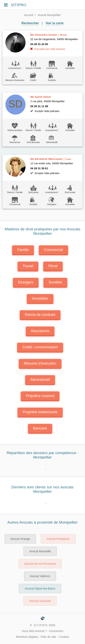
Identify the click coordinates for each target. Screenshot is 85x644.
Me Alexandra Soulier (44, 35)
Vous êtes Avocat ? (34, 631)
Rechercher (30, 23)
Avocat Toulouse (40, 601)
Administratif (40, 380)
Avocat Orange (20, 539)
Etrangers (26, 282)
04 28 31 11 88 (39, 106)
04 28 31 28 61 (39, 168)
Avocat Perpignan (58, 539)
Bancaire (40, 428)
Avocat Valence (40, 576)
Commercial (53, 250)
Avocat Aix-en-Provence (40, 564)
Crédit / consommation (40, 347)
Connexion (56, 631)
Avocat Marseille (40, 551)
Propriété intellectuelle (40, 412)
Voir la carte (55, 23)
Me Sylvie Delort (41, 97)
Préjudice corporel (40, 396)
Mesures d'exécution (40, 363)
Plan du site (49, 637)
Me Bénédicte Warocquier (47, 159)
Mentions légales (27, 637)
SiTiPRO (41, 625)
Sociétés (55, 282)
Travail (28, 266)
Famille (23, 250)
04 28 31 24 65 (39, 44)
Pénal (53, 266)
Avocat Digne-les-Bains (40, 589)
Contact (64, 637)
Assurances (40, 331)
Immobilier (40, 298)
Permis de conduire (40, 315)
